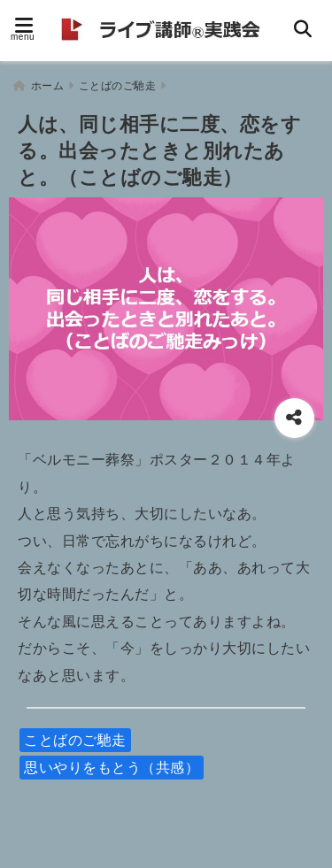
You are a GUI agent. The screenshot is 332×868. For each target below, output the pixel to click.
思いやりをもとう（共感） (112, 768)
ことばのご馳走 (75, 740)
